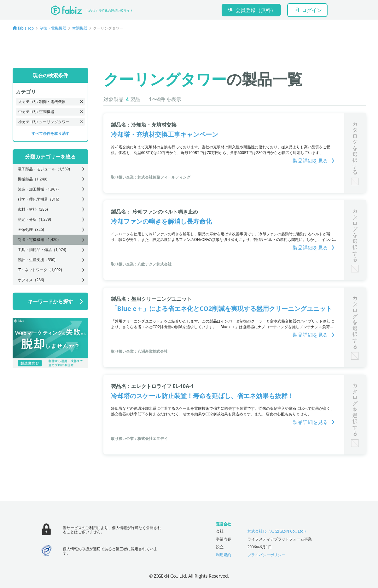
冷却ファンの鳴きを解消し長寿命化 (161, 221)
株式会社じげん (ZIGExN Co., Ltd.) (277, 531)
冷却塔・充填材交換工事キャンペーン (165, 134)
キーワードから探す (50, 301)
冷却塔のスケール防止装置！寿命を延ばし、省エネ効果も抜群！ (202, 396)
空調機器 (80, 28)
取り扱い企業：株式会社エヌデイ (139, 439)
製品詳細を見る (315, 161)
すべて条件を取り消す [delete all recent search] (50, 133)
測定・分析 (34, 219)
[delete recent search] (81, 102)
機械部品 (32, 179)
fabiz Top (26, 28)
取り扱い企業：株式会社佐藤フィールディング (151, 177)
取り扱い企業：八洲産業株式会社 (139, 351)
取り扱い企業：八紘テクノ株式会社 (141, 264)
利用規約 (224, 555)
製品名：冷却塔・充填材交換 (144, 125)
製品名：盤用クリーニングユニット (151, 299)
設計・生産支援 (37, 260)
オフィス (31, 280)
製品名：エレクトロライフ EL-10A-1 (152, 386)
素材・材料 (33, 209)
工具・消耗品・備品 (42, 250)
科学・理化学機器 (38, 199)
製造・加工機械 (38, 189)
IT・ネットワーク (40, 270)
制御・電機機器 (53, 28)
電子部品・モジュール (44, 169)
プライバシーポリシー (266, 555)
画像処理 (31, 229)
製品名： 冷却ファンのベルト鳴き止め (154, 212)
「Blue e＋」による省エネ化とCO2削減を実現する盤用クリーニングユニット (221, 308)
